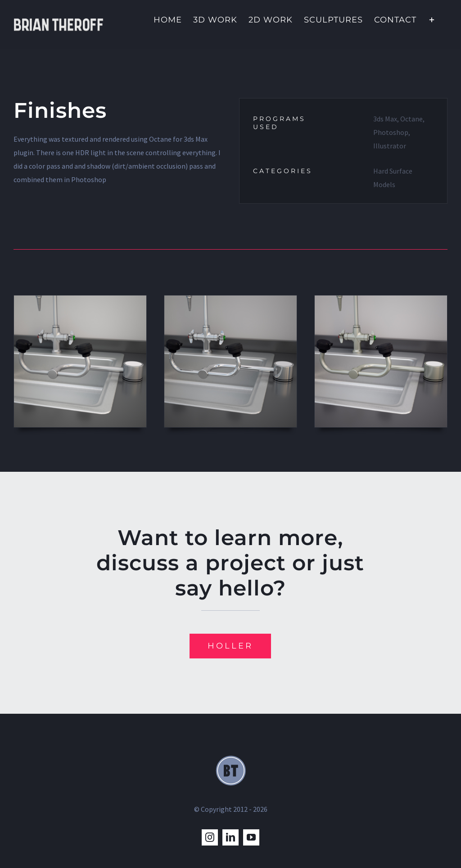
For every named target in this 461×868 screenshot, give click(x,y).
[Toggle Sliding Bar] (432, 19)
